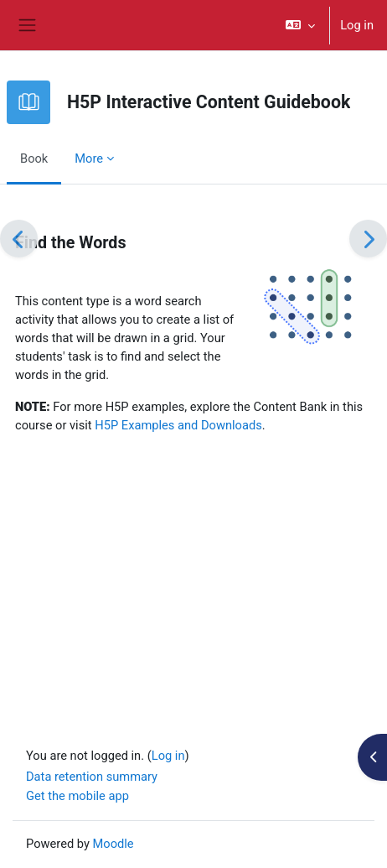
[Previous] (19, 239)
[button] (300, 25)
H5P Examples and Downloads (178, 425)
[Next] (368, 239)
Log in (357, 25)
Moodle (114, 844)
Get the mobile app (77, 796)
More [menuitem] (89, 159)
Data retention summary (92, 777)
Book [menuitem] (34, 159)
